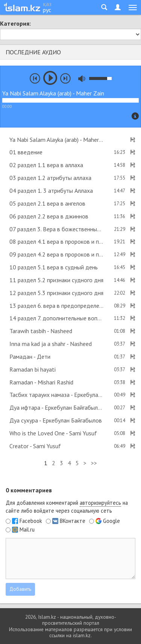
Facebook (31, 521)
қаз (47, 4)
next (65, 78)
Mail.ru (27, 530)
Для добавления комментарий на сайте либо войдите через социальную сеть (67, 507)
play (50, 78)
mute (82, 79)
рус (47, 10)
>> (94, 463)
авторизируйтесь (100, 503)
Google (111, 521)
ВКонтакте (73, 521)
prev (35, 78)
